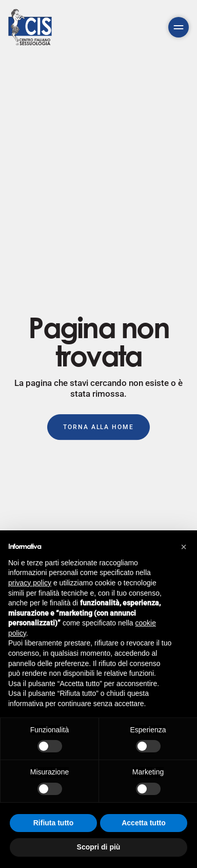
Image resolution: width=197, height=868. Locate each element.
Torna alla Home (98, 427)
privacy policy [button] (30, 583)
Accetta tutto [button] (144, 823)
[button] (184, 547)
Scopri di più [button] (99, 847)
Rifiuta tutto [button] (54, 823)
